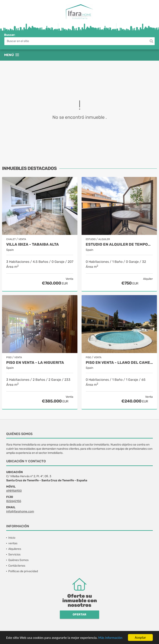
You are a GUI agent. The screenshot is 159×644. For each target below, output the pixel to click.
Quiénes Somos (18, 560)
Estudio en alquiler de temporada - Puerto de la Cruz (119, 245)
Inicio (12, 538)
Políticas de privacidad (23, 571)
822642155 (14, 501)
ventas (13, 543)
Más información (110, 638)
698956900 (14, 491)
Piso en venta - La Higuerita (35, 363)
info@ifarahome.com (20, 511)
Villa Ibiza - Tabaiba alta (33, 245)
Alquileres (15, 549)
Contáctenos (17, 566)
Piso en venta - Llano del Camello (119, 363)
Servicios (14, 554)
